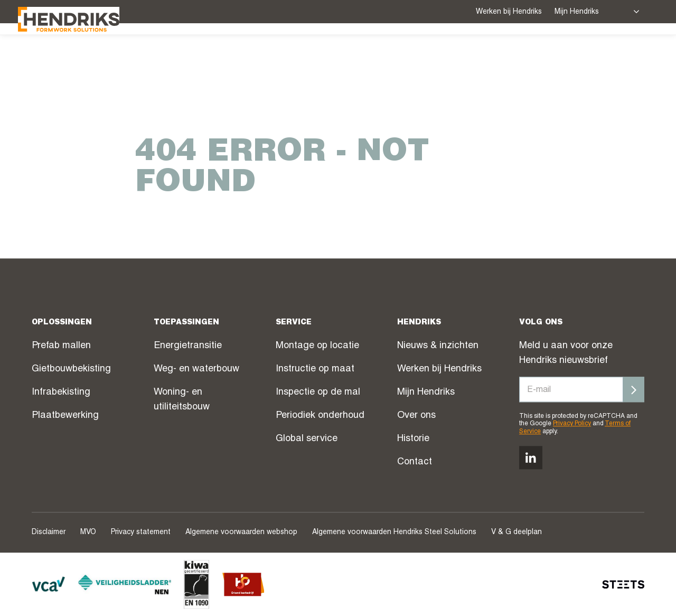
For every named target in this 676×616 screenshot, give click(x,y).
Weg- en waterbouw (196, 369)
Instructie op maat (315, 369)
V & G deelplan (517, 533)
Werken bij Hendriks (509, 12)
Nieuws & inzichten (438, 346)
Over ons (601, 53)
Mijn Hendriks (577, 12)
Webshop (495, 53)
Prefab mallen (61, 346)
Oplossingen (303, 53)
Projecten (436, 53)
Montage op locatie (317, 346)
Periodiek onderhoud (320, 416)
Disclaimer (49, 533)
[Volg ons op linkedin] (531, 458)
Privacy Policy (572, 424)
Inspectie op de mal (318, 393)
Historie (413, 439)
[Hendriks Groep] (82, 52)
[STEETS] (623, 584)
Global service (307, 439)
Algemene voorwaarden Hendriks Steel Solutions (394, 533)
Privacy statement (141, 533)
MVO (88, 533)
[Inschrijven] (634, 389)
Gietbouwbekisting (71, 369)
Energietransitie (188, 346)
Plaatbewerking (65, 416)
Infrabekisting (61, 393)
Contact (415, 462)
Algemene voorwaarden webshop (241, 533)
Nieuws (545, 53)
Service (374, 53)
